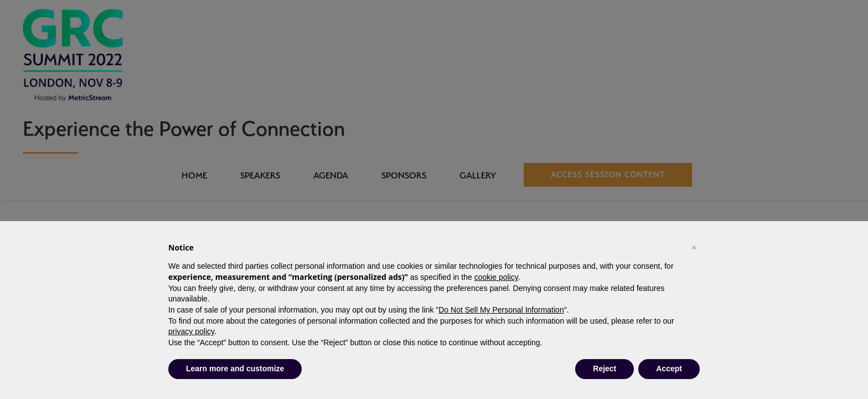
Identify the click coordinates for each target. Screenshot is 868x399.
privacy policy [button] (191, 331)
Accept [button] (669, 369)
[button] (694, 248)
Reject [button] (604, 369)
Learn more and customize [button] (235, 369)
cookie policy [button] (496, 277)
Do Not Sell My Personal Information (501, 310)
